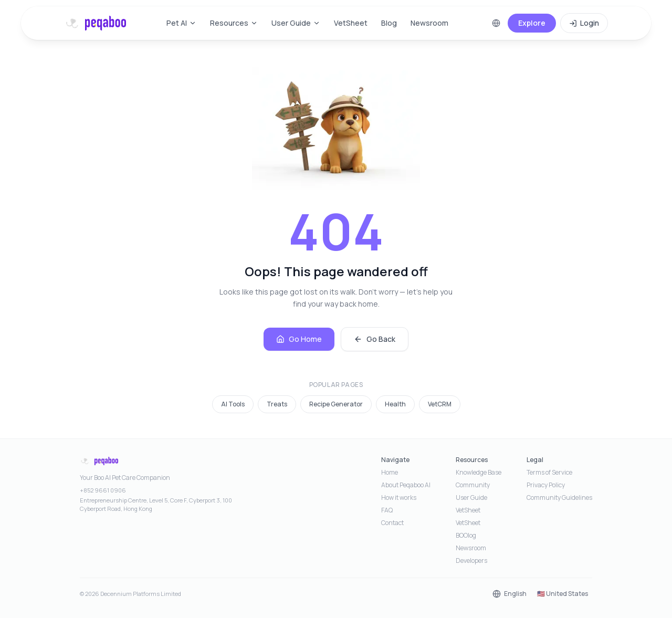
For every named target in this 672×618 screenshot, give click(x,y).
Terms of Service (549, 473)
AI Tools (233, 404)
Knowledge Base (479, 473)
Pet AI (181, 23)
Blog (389, 23)
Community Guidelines (559, 498)
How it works (399, 498)
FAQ (387, 510)
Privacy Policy (546, 485)
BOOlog (466, 536)
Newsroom (429, 23)
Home (390, 473)
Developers (471, 561)
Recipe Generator (336, 404)
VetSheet (351, 23)
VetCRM (440, 404)
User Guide (296, 23)
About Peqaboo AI (406, 485)
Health (395, 404)
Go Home (299, 339)
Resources (234, 23)
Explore (532, 23)
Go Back (375, 339)
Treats (277, 404)
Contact (392, 523)
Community (473, 485)
